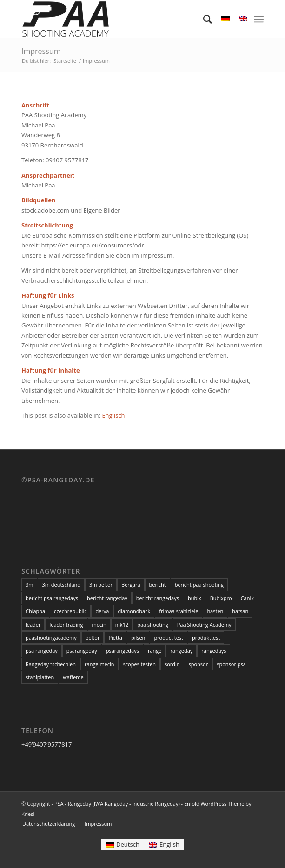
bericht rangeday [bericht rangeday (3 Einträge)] (107, 598)
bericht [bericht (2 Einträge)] (158, 584)
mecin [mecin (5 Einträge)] (99, 624)
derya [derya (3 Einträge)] (102, 611)
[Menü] (259, 19)
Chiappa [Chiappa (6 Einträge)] (35, 611)
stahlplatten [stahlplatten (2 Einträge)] (40, 677)
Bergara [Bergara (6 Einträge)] (131, 584)
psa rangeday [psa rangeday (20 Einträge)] (42, 651)
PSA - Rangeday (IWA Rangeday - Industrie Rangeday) (117, 804)
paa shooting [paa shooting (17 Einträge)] (152, 624)
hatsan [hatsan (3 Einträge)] (240, 611)
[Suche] (203, 19)
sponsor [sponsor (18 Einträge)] (199, 664)
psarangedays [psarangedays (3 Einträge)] (123, 651)
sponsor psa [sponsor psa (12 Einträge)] (231, 664)
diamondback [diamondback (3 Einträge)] (134, 611)
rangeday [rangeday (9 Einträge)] (181, 651)
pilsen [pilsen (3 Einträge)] (138, 638)
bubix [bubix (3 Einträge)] (195, 598)
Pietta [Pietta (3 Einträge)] (115, 638)
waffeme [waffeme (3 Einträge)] (73, 677)
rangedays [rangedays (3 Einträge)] (214, 651)
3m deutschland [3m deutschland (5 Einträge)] (61, 584)
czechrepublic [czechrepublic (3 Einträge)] (70, 611)
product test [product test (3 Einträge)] (169, 638)
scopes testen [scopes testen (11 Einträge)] (139, 664)
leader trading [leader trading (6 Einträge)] (66, 624)
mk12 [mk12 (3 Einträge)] (122, 624)
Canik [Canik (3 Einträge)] (247, 598)
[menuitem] (203, 19)
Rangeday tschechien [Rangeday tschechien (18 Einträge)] (51, 664)
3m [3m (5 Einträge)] (29, 584)
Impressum (41, 51)
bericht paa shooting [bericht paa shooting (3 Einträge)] (199, 584)
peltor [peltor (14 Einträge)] (93, 638)
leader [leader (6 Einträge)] (33, 624)
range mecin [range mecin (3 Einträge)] (99, 664)
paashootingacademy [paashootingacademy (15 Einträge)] (51, 638)
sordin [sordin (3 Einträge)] (172, 664)
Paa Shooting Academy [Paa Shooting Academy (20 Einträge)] (204, 624)
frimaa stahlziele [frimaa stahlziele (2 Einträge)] (179, 611)
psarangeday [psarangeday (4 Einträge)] (82, 651)
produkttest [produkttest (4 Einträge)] (206, 638)
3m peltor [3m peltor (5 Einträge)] (101, 584)
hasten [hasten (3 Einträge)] (215, 611)
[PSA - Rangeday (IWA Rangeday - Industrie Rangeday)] (118, 19)
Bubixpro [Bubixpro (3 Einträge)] (221, 598)
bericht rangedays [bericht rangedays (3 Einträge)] (158, 598)
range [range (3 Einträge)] (155, 651)
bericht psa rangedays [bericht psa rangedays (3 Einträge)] (52, 598)
